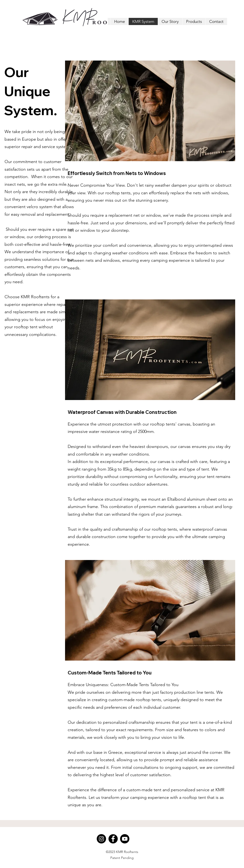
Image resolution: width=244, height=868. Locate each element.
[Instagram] (101, 839)
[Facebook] (113, 839)
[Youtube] (125, 839)
